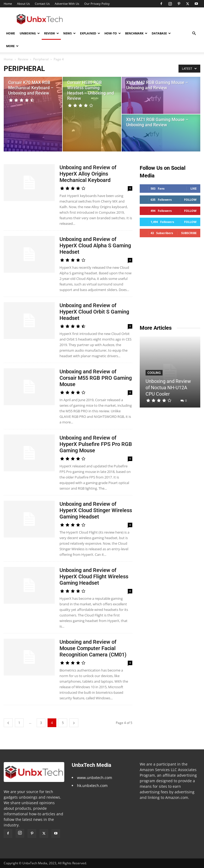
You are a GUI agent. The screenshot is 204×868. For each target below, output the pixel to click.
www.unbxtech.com (95, 778)
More (12, 46)
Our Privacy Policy (97, 4)
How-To (113, 33)
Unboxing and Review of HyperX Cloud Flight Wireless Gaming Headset (94, 576)
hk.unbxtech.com (92, 786)
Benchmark (136, 33)
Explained (90, 33)
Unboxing (30, 33)
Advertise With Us (67, 4)
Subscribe (189, 233)
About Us (23, 4)
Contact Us (42, 4)
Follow (190, 200)
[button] (194, 33)
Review (52, 33)
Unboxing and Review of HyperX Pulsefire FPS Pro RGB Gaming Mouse (96, 444)
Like (194, 188)
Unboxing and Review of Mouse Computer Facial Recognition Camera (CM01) (93, 648)
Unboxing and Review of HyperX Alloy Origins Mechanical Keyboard (88, 174)
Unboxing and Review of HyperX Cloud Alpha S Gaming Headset (95, 245)
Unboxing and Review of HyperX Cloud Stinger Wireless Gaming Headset (96, 510)
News (69, 33)
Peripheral (41, 59)
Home (8, 4)
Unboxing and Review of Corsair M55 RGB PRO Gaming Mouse (96, 378)
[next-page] (74, 723)
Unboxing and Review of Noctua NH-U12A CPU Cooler (168, 388)
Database (161, 33)
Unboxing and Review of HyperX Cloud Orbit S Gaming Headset (94, 312)
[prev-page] (8, 723)
